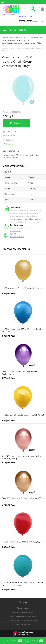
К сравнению (9, 140)
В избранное (9, 136)
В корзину (16, 123)
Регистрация (11, 14)
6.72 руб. (8, 378)
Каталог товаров (14, 30)
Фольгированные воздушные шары (23, 616)
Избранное (12, 641)
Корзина (34, 641)
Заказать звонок (26, 21)
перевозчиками (16, 231)
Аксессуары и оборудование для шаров (23, 620)
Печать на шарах (23, 608)
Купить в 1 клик (10, 132)
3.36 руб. (8, 116)
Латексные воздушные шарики (23, 612)
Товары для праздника (23, 625)
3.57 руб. (8, 294)
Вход (3, 14)
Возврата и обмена (17, 237)
